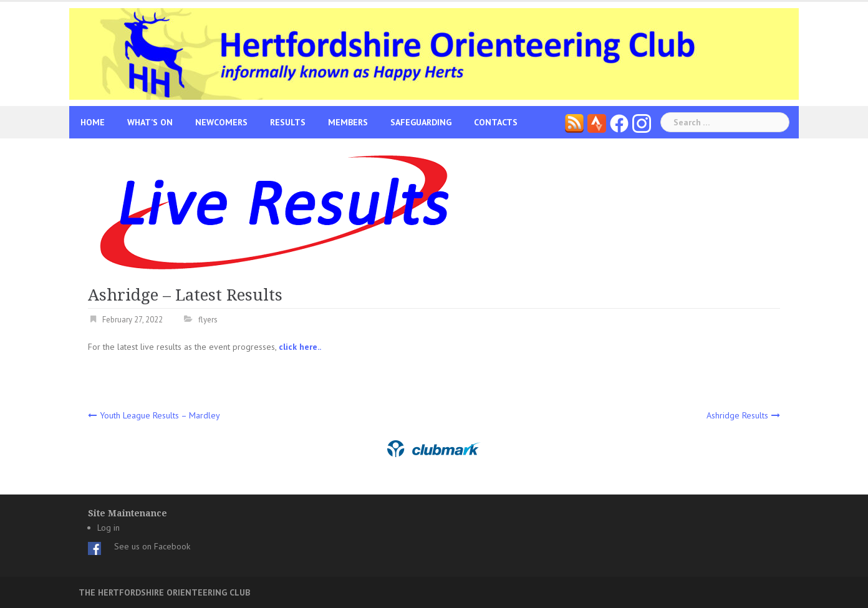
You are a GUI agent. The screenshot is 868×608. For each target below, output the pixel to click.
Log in (109, 528)
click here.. (300, 347)
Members (348, 122)
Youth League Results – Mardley (160, 415)
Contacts (496, 122)
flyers (208, 320)
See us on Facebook (152, 546)
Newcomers (221, 122)
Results (288, 122)
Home (93, 122)
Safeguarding (421, 122)
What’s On (150, 122)
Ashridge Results (737, 415)
